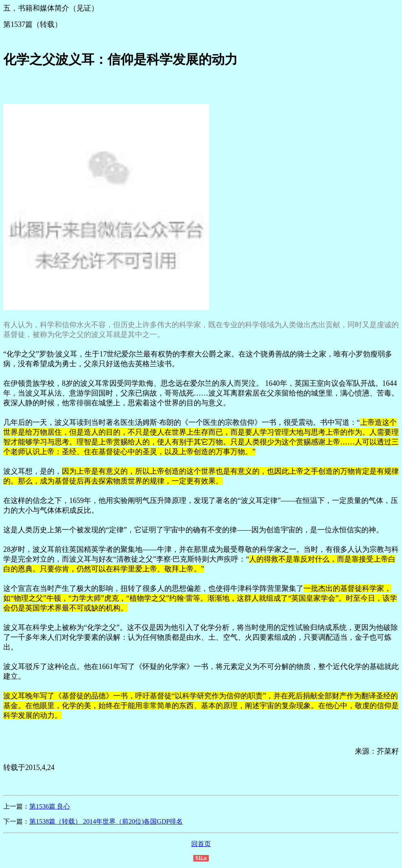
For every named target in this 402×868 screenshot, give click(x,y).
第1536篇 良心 (50, 806)
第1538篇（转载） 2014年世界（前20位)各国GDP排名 (106, 821)
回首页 (201, 844)
